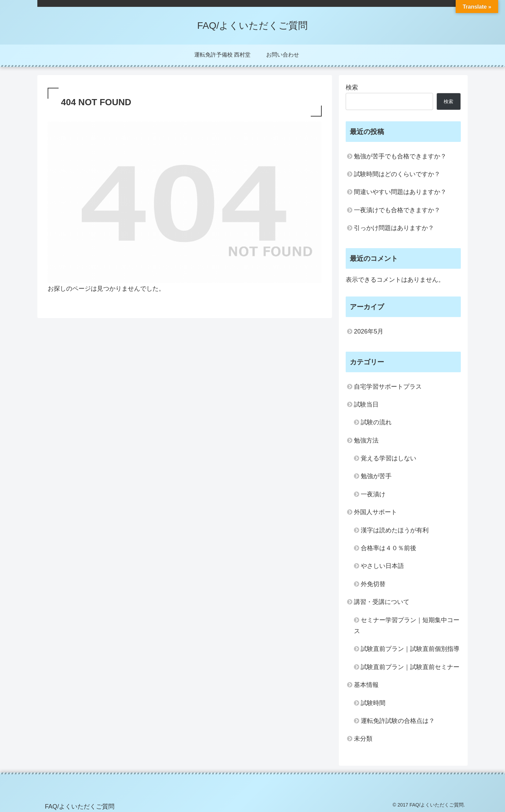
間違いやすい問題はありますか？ (400, 192)
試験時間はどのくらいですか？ (397, 174)
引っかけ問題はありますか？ (394, 228)
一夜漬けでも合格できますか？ (397, 210)
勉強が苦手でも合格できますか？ (400, 156)
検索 (352, 87)
